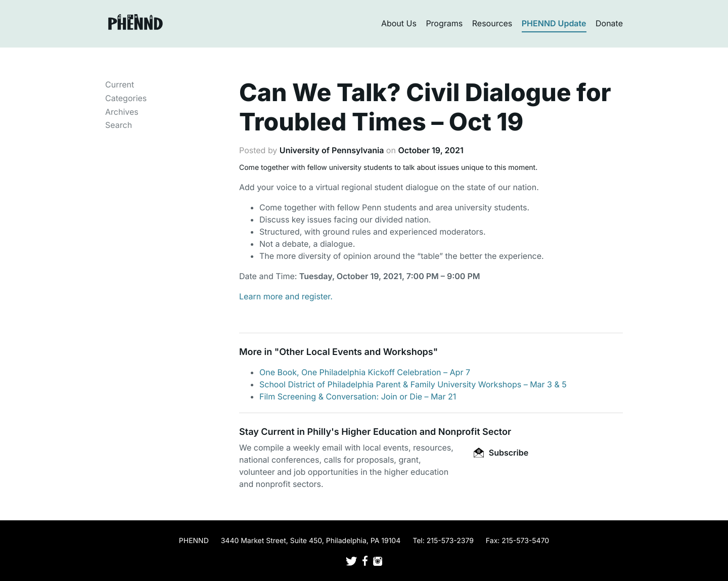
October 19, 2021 (430, 150)
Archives (122, 112)
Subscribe (501, 453)
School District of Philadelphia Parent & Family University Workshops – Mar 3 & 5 (413, 384)
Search (119, 125)
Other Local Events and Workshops (356, 352)
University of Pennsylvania (332, 150)
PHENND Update (554, 23)
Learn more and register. (286, 296)
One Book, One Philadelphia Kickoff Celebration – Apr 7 (365, 372)
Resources (492, 23)
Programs (444, 23)
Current (120, 84)
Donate (609, 23)
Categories (126, 98)
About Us (399, 23)
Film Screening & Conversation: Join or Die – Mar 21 (358, 396)
